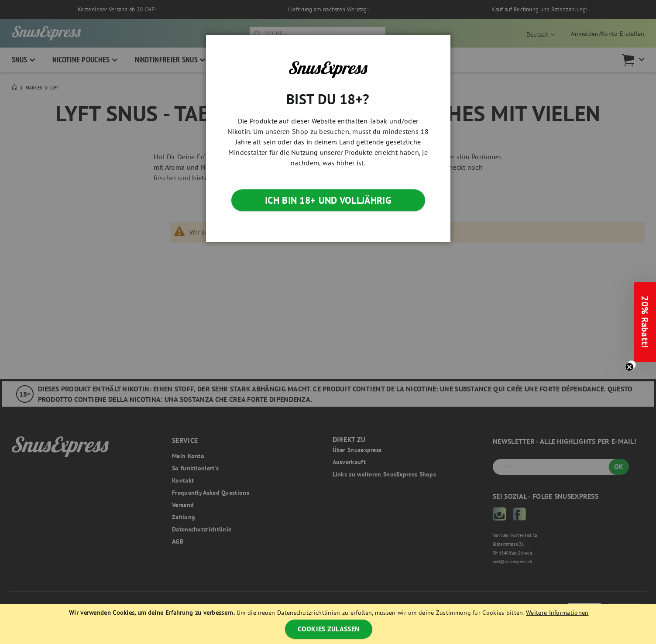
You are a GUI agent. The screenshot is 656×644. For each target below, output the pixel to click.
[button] (645, 322)
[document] (329, 624)
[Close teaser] (632, 365)
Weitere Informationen (557, 613)
